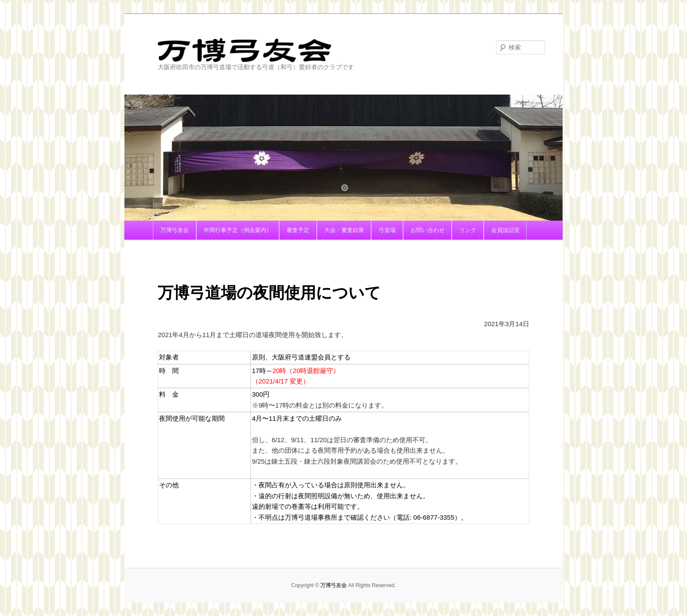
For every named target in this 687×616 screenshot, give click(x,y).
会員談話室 (505, 230)
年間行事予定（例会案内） (238, 230)
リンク (468, 230)
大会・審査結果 (344, 230)
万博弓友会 (284, 50)
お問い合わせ (428, 230)
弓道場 (387, 230)
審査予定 (298, 230)
